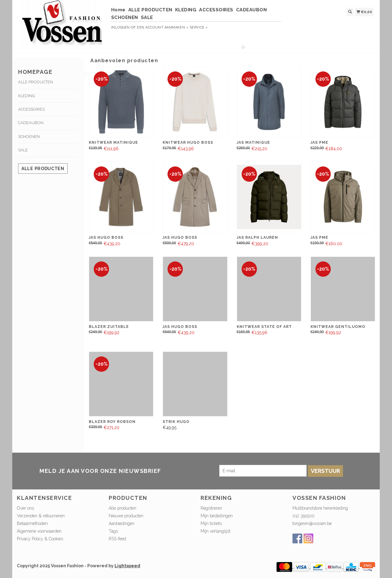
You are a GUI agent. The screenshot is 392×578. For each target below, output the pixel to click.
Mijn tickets (211, 523)
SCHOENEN (125, 17)
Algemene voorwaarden (39, 531)
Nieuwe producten (126, 516)
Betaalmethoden (32, 523)
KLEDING (186, 10)
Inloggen (121, 27)
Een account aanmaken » (163, 27)
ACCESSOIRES (216, 10)
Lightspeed (127, 566)
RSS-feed (117, 539)
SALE (147, 17)
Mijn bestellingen (217, 516)
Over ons (25, 508)
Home (118, 10)
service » (199, 27)
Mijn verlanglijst (215, 531)
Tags (113, 531)
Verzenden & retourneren (41, 516)
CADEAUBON (252, 10)
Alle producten (43, 169)
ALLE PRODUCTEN (150, 10)
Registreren (211, 508)
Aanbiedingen (122, 523)
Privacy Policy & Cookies (40, 539)
